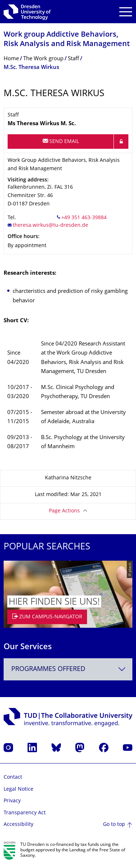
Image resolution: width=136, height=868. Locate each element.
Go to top (114, 825)
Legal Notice (18, 789)
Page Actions (64, 511)
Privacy (12, 801)
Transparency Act (25, 813)
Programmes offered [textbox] (48, 669)
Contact (13, 777)
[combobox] (68, 669)
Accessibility (18, 825)
